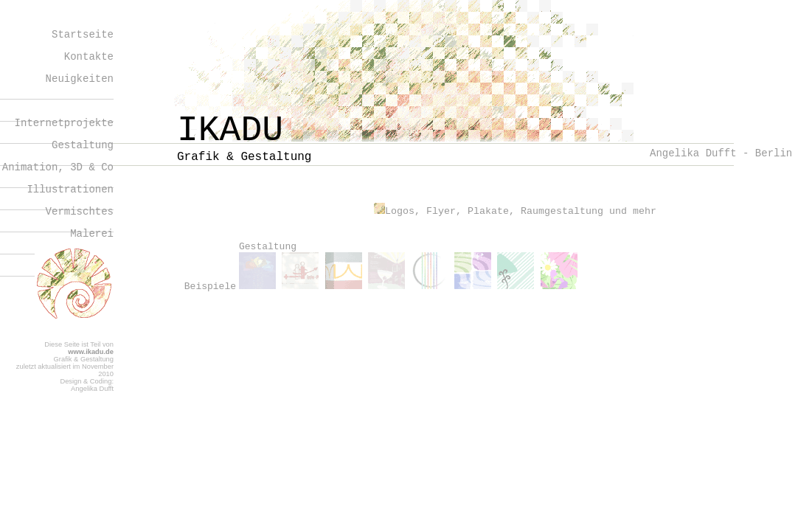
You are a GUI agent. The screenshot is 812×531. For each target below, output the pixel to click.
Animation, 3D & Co (58, 167)
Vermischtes (80, 212)
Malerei (92, 234)
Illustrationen (70, 190)
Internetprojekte (64, 123)
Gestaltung (83, 145)
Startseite (83, 35)
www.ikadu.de (91, 352)
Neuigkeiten (80, 79)
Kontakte (89, 57)
